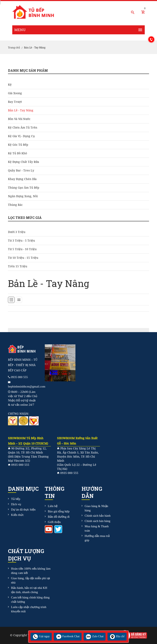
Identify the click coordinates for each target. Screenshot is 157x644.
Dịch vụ (16, 504)
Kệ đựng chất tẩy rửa (24, 162)
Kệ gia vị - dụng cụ (21, 136)
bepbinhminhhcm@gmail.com (27, 386)
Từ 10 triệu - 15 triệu (23, 258)
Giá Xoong (15, 93)
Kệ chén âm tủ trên (23, 128)
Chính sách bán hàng (97, 521)
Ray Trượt (15, 102)
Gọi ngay (41, 636)
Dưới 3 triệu (17, 232)
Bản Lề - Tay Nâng (21, 110)
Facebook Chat (68, 636)
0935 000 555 (20, 377)
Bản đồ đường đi (59, 517)
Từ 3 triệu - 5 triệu (21, 241)
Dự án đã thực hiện (23, 510)
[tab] (11, 300)
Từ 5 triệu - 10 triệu (22, 249)
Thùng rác (15, 205)
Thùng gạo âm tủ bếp (24, 188)
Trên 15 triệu (18, 266)
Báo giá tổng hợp (59, 511)
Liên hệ (53, 506)
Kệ (10, 85)
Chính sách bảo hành (98, 516)
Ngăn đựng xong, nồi (23, 196)
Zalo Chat (95, 636)
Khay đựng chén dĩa (22, 179)
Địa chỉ (117, 636)
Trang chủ (14, 48)
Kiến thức (17, 515)
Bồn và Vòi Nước (19, 119)
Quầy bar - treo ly (21, 170)
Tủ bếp (16, 499)
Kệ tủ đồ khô (17, 153)
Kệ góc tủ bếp (18, 145)
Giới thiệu (54, 522)
